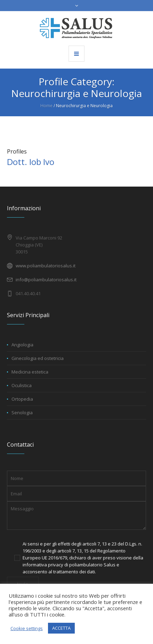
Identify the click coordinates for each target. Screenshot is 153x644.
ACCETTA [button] (61, 628)
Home (46, 106)
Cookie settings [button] (27, 628)
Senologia (22, 413)
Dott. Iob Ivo (31, 162)
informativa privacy (43, 565)
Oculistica (22, 385)
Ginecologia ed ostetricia (38, 358)
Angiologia (22, 345)
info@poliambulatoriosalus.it (46, 280)
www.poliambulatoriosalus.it (46, 266)
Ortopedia (22, 399)
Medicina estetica (30, 372)
